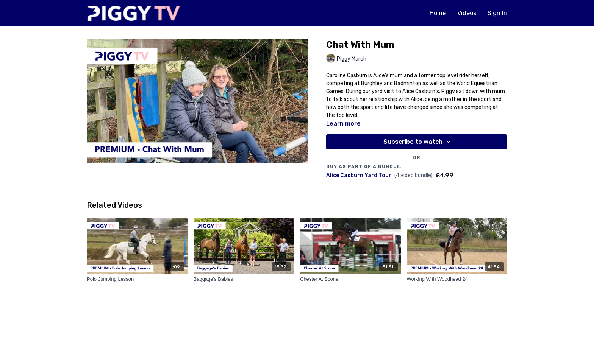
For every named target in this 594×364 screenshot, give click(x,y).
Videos (467, 13)
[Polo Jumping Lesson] (137, 279)
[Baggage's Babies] (244, 279)
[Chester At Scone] (350, 279)
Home (438, 13)
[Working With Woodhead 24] (457, 279)
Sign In (497, 13)
